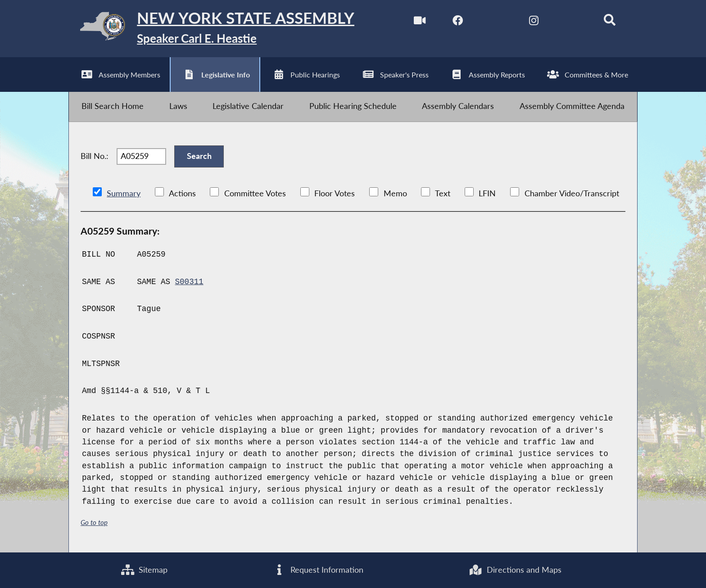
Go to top (94, 522)
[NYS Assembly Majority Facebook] (458, 22)
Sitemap (144, 570)
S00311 (189, 282)
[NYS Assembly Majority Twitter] (496, 22)
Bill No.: (95, 156)
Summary (124, 193)
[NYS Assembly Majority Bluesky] (572, 22)
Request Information (318, 570)
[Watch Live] (419, 22)
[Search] (610, 22)
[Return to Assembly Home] (212, 29)
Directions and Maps (515, 570)
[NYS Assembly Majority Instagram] (534, 22)
